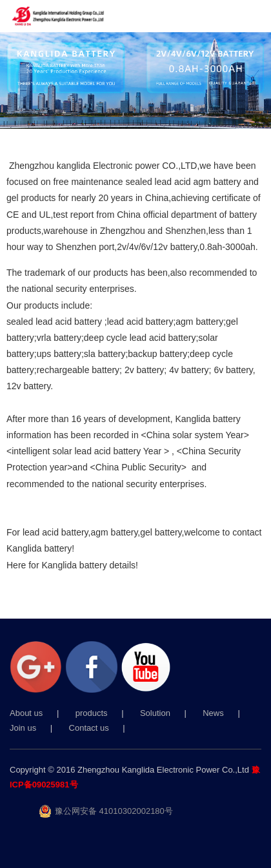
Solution (155, 713)
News (213, 713)
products (92, 713)
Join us (23, 728)
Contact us (89, 728)
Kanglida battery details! (89, 565)
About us (26, 713)
